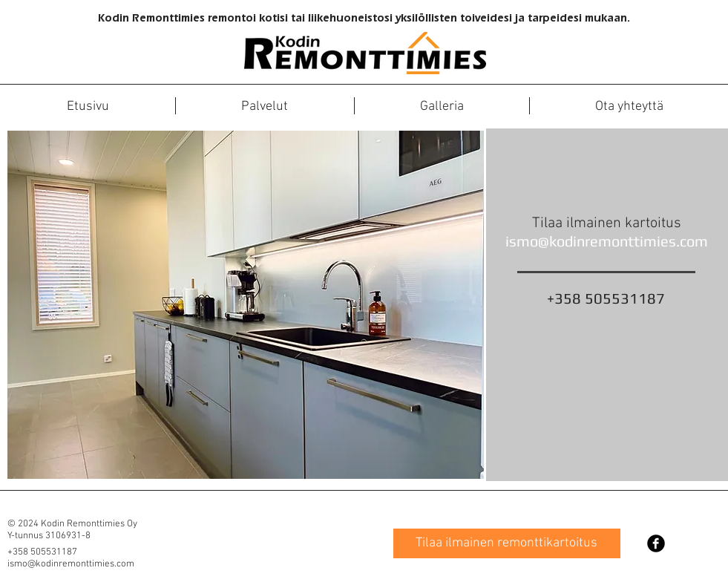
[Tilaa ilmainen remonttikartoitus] (507, 543)
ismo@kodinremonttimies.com (607, 241)
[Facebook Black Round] (656, 543)
